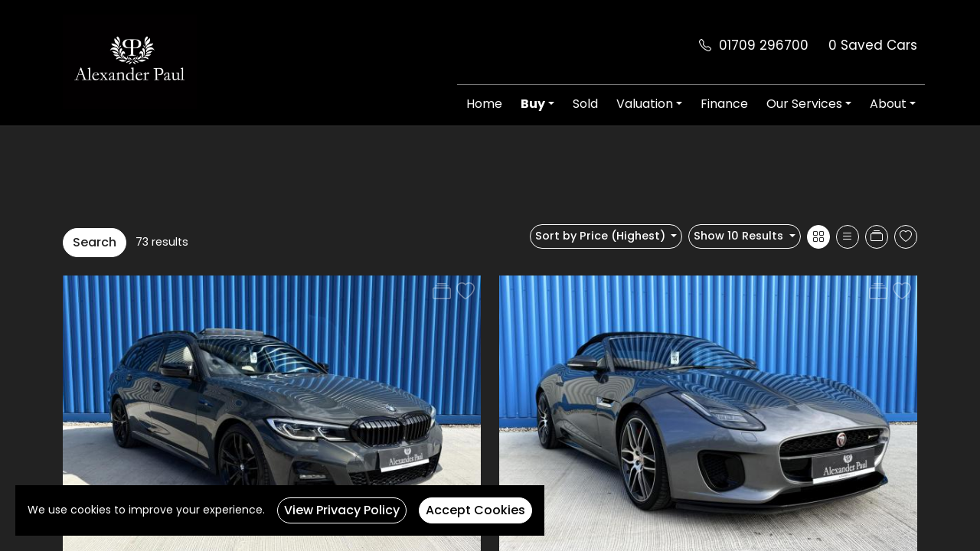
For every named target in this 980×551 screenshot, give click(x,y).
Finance (724, 104)
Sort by (602, 236)
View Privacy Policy (342, 510)
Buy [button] (533, 104)
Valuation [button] (645, 104)
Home (484, 104)
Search (95, 242)
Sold (585, 104)
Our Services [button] (804, 104)
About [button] (888, 104)
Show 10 (740, 236)
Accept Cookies (475, 510)
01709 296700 (764, 45)
